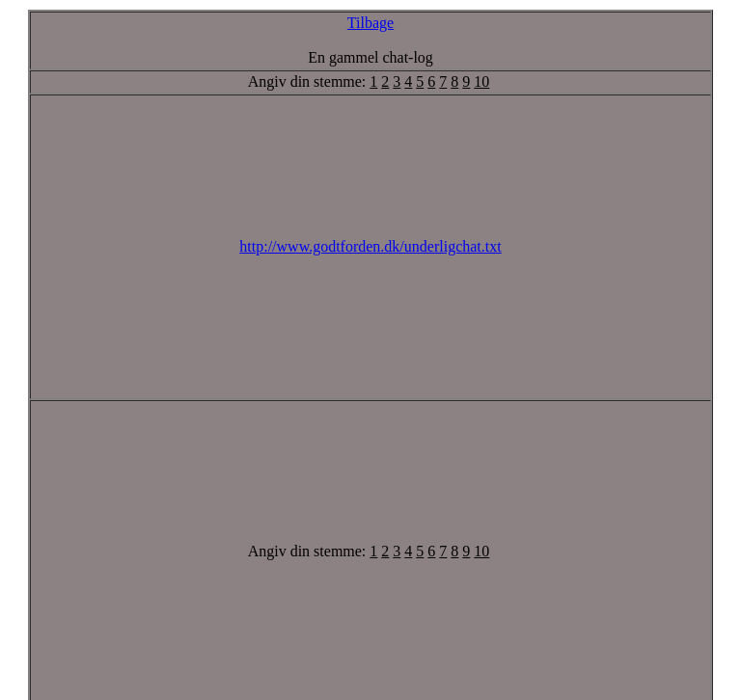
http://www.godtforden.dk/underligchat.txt (370, 246)
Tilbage (370, 23)
